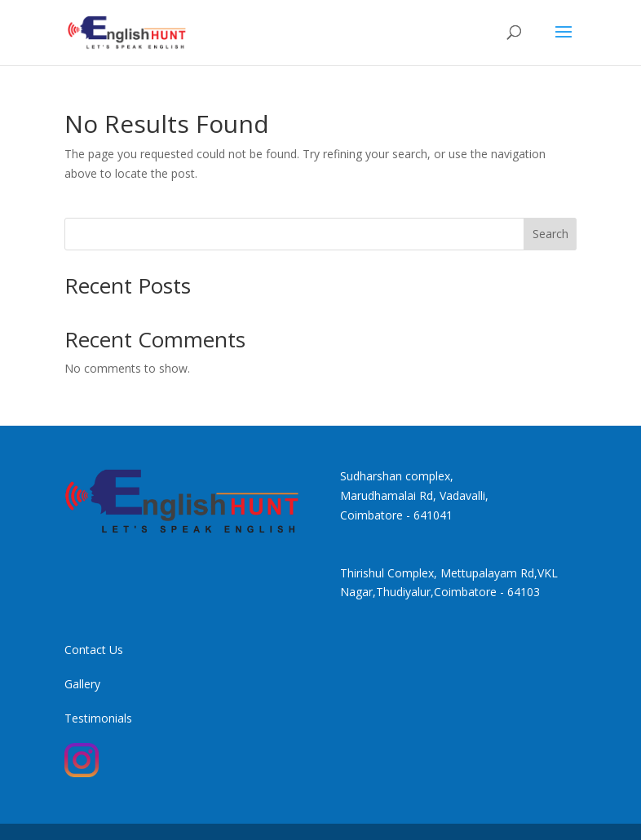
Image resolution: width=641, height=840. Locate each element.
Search (550, 234)
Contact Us (94, 650)
